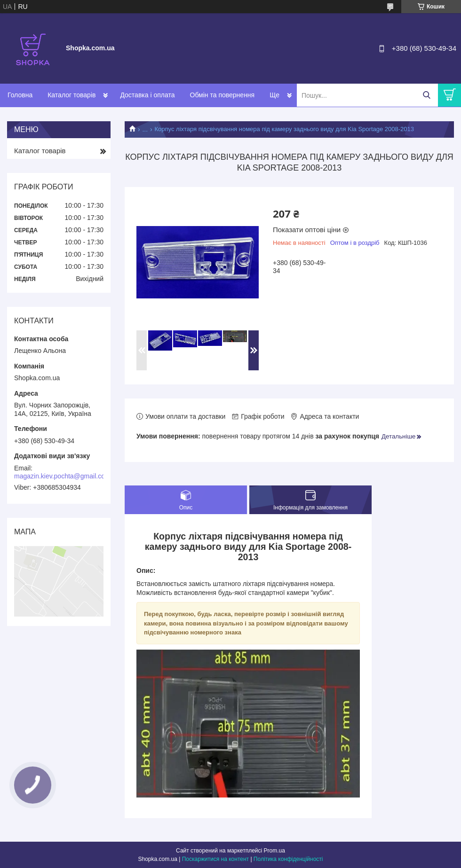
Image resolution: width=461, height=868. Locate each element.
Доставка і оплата (147, 95)
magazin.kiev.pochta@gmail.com (62, 476)
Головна (20, 95)
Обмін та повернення (223, 95)
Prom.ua (274, 851)
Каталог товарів (72, 95)
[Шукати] (426, 95)
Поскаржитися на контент (215, 859)
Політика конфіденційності (288, 859)
